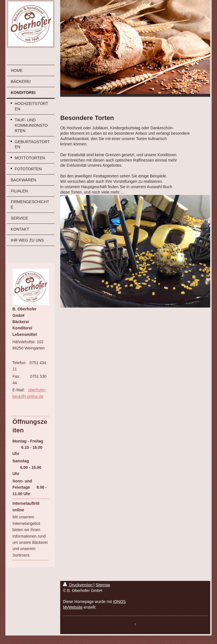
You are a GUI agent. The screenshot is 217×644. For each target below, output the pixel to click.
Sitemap (103, 585)
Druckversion (78, 585)
